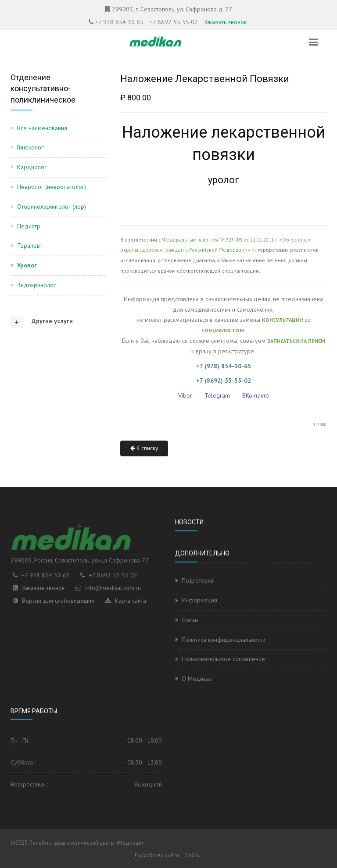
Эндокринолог (36, 285)
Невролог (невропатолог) (52, 187)
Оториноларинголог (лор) (52, 206)
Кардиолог (32, 167)
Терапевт (30, 245)
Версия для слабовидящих (58, 601)
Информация (199, 600)
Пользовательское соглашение (223, 659)
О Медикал (197, 679)
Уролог (27, 265)
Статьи (190, 620)
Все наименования (42, 128)
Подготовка (197, 580)
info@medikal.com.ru (113, 588)
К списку (144, 448)
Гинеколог (30, 147)
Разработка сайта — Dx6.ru (168, 855)
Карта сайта (131, 601)
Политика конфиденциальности (224, 640)
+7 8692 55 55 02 (174, 22)
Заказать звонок (225, 22)
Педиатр (29, 226)
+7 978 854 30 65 (119, 22)
